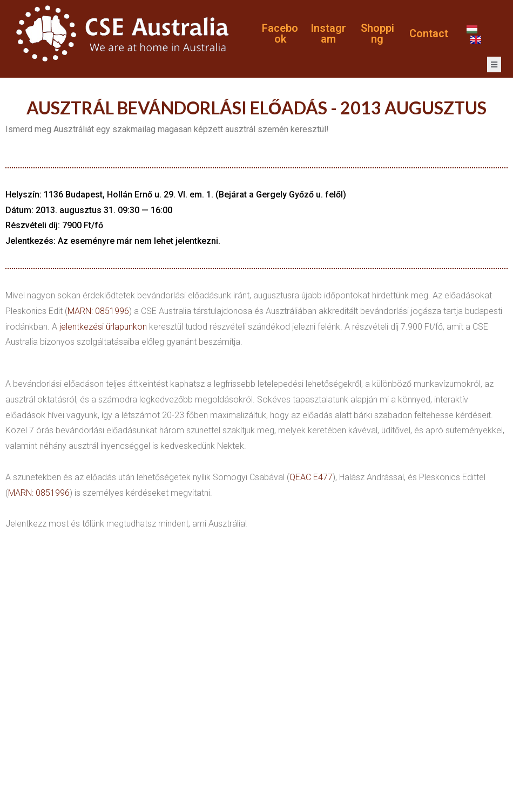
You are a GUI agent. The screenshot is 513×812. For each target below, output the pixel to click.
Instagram (328, 33)
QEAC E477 (311, 477)
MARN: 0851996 (98, 311)
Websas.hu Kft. (258, 769)
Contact (429, 33)
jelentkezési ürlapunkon (103, 327)
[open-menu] (494, 64)
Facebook (280, 33)
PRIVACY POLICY (43, 783)
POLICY (489, 783)
